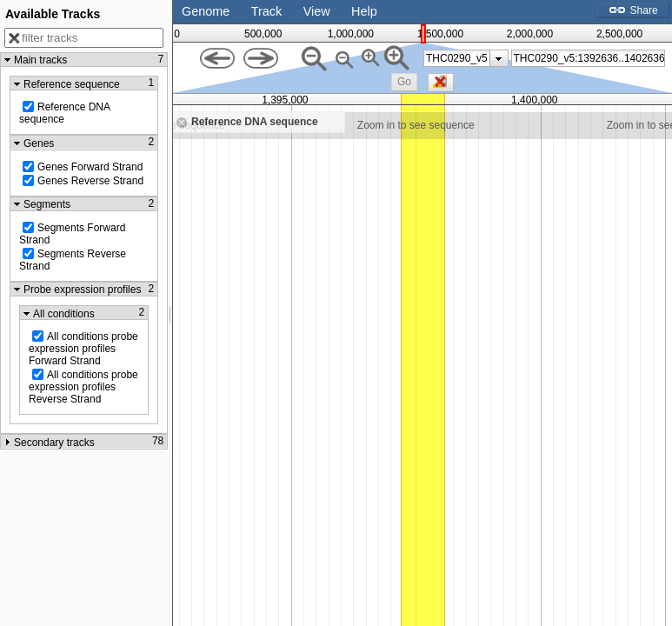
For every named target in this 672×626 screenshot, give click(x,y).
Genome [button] (206, 11)
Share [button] (633, 10)
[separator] (170, 313)
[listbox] (466, 58)
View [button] (317, 11)
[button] (404, 82)
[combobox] (589, 58)
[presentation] (499, 58)
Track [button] (266, 11)
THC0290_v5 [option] (457, 58)
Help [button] (364, 11)
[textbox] (589, 58)
